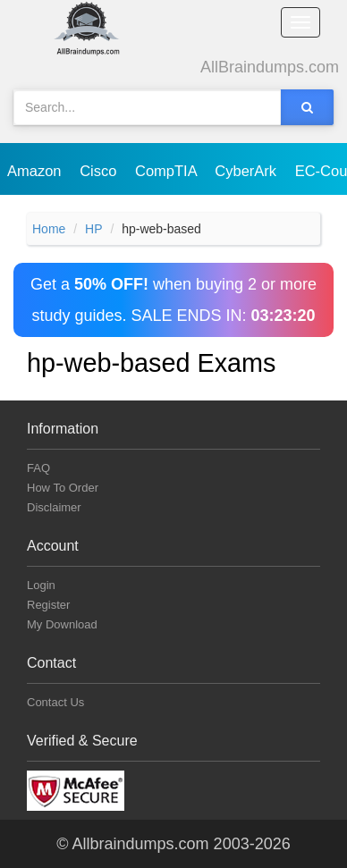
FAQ (38, 468)
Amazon (36, 171)
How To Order (63, 488)
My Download (62, 624)
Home (49, 229)
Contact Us (55, 702)
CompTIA (168, 171)
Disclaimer (54, 507)
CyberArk (247, 171)
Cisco (100, 171)
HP (93, 229)
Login (41, 585)
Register (48, 605)
